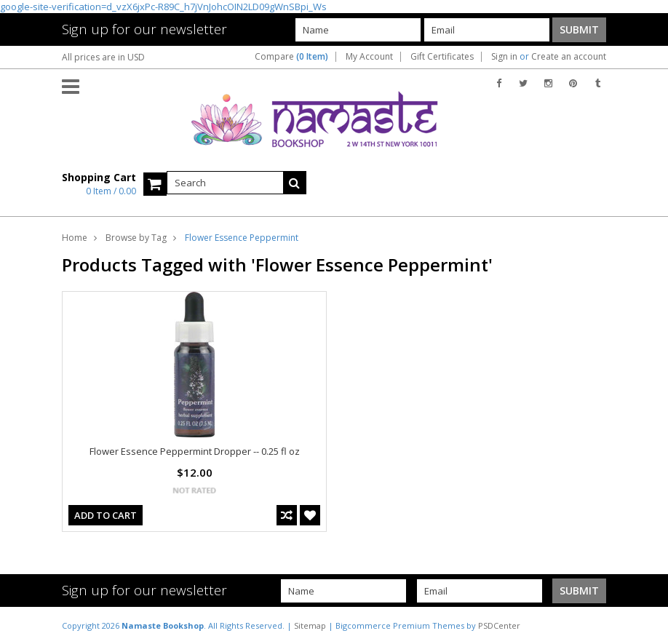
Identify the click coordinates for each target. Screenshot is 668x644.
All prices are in (103, 57)
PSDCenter (499, 625)
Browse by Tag (136, 238)
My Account (369, 57)
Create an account (569, 57)
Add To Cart (106, 515)
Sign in (504, 57)
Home (75, 238)
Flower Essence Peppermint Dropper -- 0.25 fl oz (195, 451)
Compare (291, 57)
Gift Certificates (442, 57)
